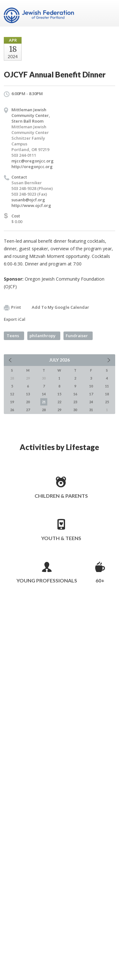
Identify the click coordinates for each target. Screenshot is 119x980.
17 (91, 394)
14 (44, 394)
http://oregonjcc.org (32, 167)
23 (75, 402)
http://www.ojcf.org (31, 205)
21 (44, 402)
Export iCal (15, 319)
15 (59, 394)
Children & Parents (61, 496)
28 (44, 410)
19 (12, 402)
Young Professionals (47, 580)
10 (91, 386)
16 (75, 394)
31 (91, 410)
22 (59, 402)
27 (28, 410)
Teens (13, 336)
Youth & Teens (61, 538)
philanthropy (43, 336)
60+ (100, 580)
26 (12, 410)
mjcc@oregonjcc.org (33, 161)
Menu (108, 13)
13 (28, 394)
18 (107, 394)
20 (28, 402)
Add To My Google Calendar (60, 307)
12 (12, 394)
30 (75, 410)
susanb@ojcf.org (28, 200)
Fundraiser (77, 336)
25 (107, 402)
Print (12, 307)
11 (107, 386)
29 (59, 410)
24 (91, 402)
